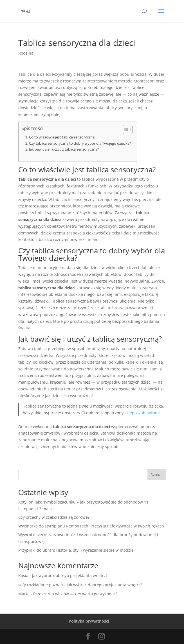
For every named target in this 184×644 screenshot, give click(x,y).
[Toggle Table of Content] (125, 129)
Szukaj (157, 475)
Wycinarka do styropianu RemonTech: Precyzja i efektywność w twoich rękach (91, 526)
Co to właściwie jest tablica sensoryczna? (63, 137)
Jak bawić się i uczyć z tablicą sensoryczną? (64, 149)
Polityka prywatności (89, 621)
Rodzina (26, 53)
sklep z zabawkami (142, 413)
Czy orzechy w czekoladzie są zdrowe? (54, 517)
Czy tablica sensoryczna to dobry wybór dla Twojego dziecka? (80, 143)
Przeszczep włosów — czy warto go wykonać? (75, 594)
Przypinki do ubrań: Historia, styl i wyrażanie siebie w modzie (76, 550)
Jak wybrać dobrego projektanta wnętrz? (70, 575)
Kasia (23, 575)
